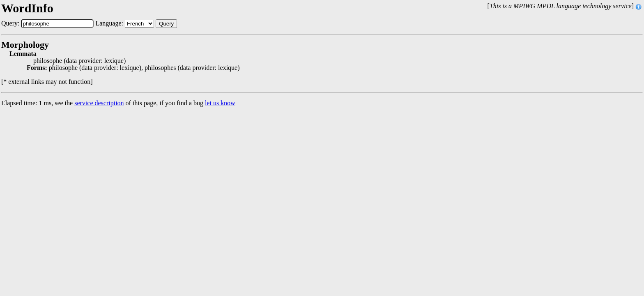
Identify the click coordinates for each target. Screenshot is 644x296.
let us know (220, 103)
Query (166, 24)
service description (99, 103)
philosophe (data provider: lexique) (79, 61)
